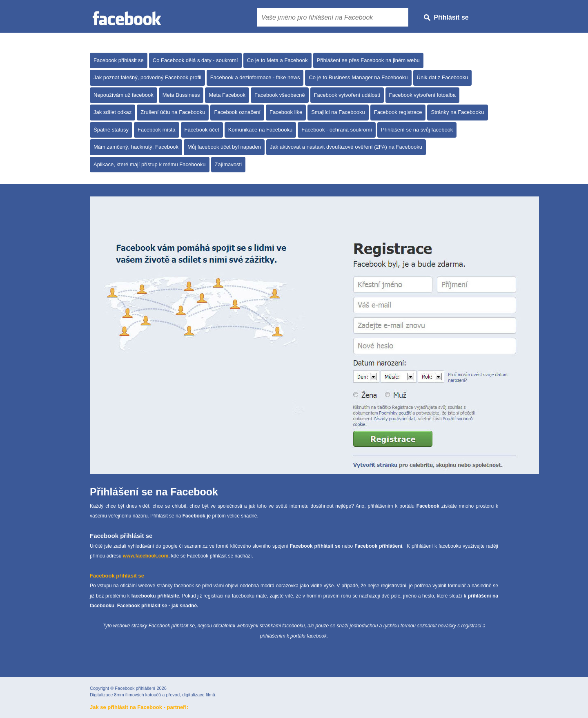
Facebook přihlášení (135, 688)
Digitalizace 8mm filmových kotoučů (125, 695)
